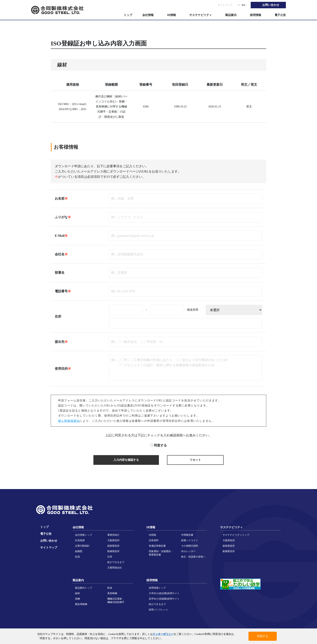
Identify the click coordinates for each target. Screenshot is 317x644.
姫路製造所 (113, 546)
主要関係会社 (115, 568)
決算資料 (154, 540)
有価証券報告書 (157, 546)
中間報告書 (187, 535)
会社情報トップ (83, 535)
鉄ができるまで (116, 562)
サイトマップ (225, 5)
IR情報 (152, 535)
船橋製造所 (113, 551)
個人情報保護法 (69, 421)
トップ (128, 15)
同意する (160, 445)
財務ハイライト (190, 540)
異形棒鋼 (112, 593)
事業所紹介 (113, 535)
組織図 (79, 551)
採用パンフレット (158, 610)
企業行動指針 (82, 546)
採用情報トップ (157, 588)
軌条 (110, 588)
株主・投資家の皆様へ (193, 557)
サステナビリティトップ (236, 535)
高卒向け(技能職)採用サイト (164, 599)
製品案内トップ (83, 588)
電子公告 (280, 15)
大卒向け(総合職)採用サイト (164, 593)
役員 (77, 557)
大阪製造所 (113, 540)
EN (244, 5)
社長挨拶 (80, 540)
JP (239, 5)
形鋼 (77, 599)
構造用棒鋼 (81, 604)
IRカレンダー (188, 551)
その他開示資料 (190, 546)
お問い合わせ (49, 541)
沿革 (110, 557)
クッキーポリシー (163, 634)
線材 (77, 593)
